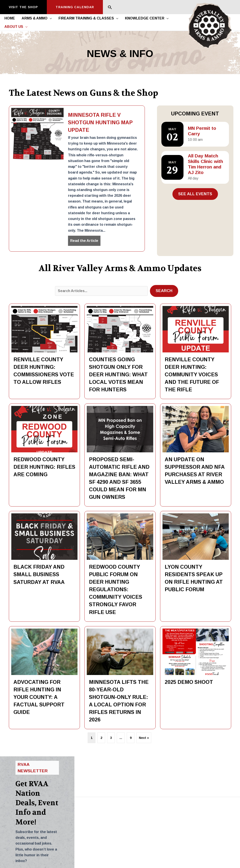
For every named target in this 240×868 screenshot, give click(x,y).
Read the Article (85, 240)
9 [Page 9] (131, 738)
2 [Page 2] (101, 738)
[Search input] (101, 291)
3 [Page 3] (111, 738)
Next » (144, 738)
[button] (23, 7)
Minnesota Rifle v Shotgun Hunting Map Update (100, 122)
